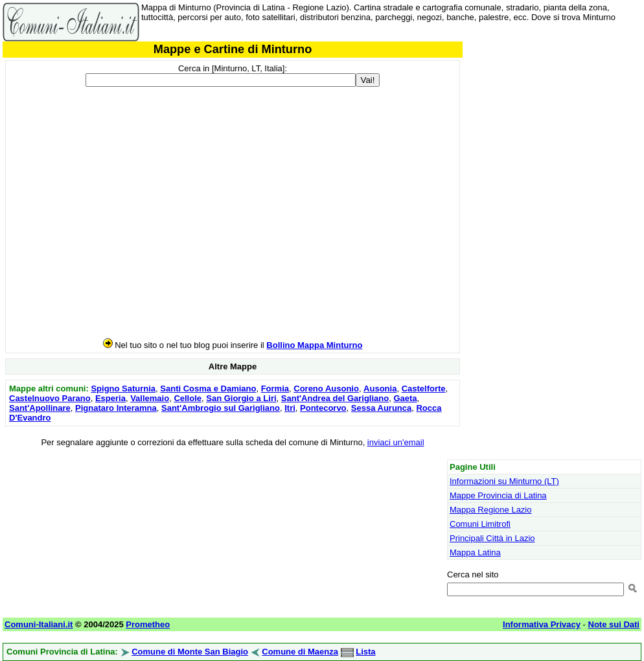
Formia (275, 388)
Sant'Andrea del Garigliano (335, 398)
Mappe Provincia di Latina (498, 495)
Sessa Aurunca (381, 408)
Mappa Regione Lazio (490, 510)
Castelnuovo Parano (50, 398)
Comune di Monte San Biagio (190, 652)
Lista (365, 652)
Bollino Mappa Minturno (314, 345)
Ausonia (380, 388)
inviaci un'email (396, 442)
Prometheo (148, 624)
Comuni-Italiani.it (39, 624)
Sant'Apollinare (40, 408)
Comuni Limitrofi (480, 524)
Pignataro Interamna (116, 408)
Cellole (188, 398)
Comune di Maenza (300, 652)
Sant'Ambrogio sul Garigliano (221, 408)
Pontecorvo (323, 408)
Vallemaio (150, 398)
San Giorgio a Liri (241, 398)
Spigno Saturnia (123, 388)
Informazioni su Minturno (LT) (504, 481)
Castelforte (424, 388)
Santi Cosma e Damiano (208, 388)
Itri (290, 408)
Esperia (110, 398)
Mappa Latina (475, 552)
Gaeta (405, 398)
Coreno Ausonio (326, 388)
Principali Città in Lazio (492, 538)
